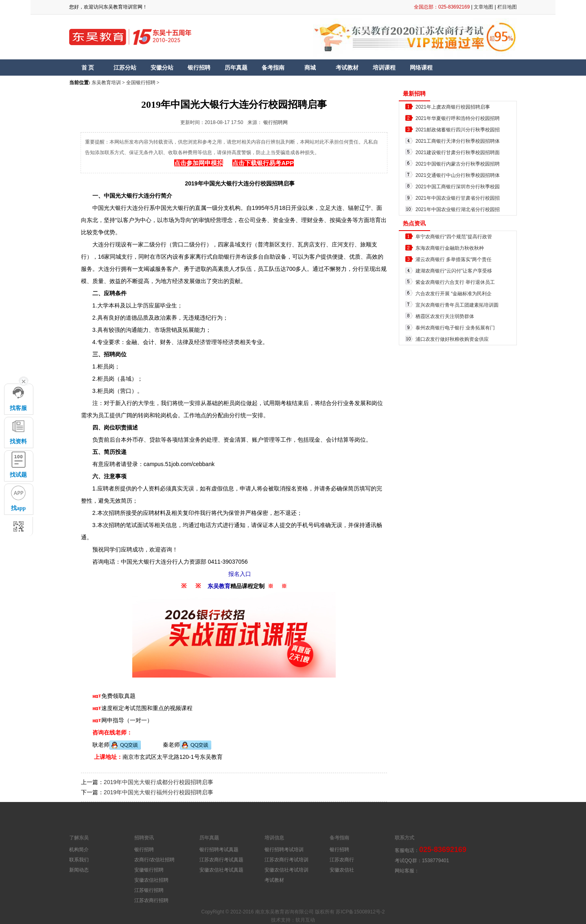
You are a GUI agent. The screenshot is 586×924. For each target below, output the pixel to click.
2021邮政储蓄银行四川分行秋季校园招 (458, 130)
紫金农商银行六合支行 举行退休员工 (455, 282)
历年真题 (236, 68)
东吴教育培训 (106, 83)
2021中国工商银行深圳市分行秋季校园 (458, 187)
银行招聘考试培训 (284, 850)
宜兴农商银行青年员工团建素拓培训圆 (457, 305)
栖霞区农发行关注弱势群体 (445, 316)
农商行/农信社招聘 (154, 860)
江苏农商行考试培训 (286, 860)
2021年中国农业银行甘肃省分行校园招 (458, 198)
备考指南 (273, 68)
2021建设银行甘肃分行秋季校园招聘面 (458, 153)
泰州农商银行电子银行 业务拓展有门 (455, 328)
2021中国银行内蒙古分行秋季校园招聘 (458, 164)
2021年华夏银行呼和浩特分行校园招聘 (458, 118)
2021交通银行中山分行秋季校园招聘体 (458, 175)
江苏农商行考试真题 (221, 860)
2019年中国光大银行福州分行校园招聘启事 (159, 792)
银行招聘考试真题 (219, 850)
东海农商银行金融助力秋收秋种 (450, 248)
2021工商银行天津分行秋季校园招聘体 (458, 141)
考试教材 (347, 68)
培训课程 (384, 68)
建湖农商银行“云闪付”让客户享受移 (454, 271)
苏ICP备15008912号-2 (360, 912)
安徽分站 (162, 68)
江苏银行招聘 (149, 890)
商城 (310, 68)
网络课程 (421, 68)
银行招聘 (199, 68)
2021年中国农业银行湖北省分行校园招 (458, 209)
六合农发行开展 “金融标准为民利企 (454, 294)
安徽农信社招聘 (151, 880)
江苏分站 (125, 68)
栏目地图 (507, 7)
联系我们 (79, 860)
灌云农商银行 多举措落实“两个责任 (454, 259)
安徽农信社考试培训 (286, 870)
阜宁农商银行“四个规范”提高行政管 (454, 237)
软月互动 (305, 920)
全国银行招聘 (141, 83)
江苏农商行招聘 (151, 900)
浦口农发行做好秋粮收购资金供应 (452, 339)
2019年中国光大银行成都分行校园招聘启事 (159, 782)
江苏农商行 (342, 860)
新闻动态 (79, 870)
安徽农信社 (342, 870)
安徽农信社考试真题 (221, 870)
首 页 (88, 68)
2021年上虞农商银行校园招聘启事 (453, 107)
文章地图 (483, 7)
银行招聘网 (276, 122)
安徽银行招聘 (149, 870)
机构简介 (79, 850)
